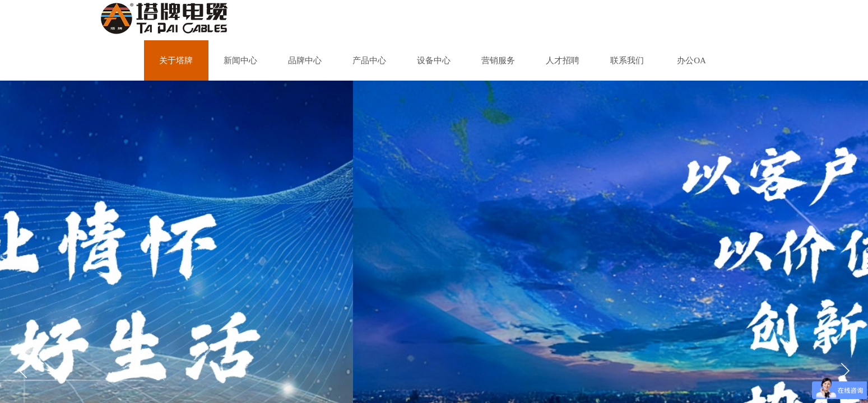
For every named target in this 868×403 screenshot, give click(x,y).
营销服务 (498, 60)
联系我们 (627, 60)
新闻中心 (240, 60)
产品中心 (369, 60)
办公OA (691, 60)
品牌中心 (305, 60)
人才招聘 (563, 60)
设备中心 (434, 60)
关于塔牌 (176, 60)
